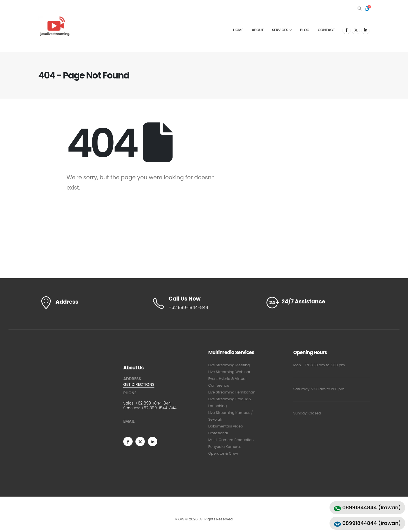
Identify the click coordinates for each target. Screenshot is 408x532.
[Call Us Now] (204, 303)
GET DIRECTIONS (139, 384)
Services (280, 30)
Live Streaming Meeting (229, 365)
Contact (326, 30)
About (258, 30)
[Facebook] (347, 30)
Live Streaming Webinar (229, 372)
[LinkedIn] (365, 30)
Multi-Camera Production (231, 440)
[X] (356, 30)
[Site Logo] (56, 26)
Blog (305, 30)
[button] (359, 8)
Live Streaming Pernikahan (232, 392)
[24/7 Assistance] (317, 303)
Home (238, 30)
